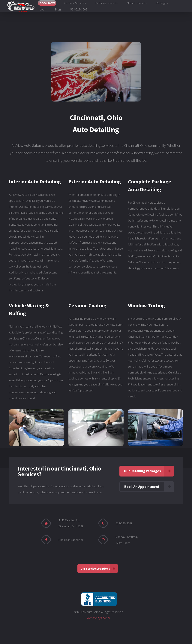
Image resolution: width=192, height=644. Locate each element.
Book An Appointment (142, 487)
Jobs (43, 9)
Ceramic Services (75, 3)
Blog (58, 9)
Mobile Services (137, 3)
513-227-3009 (79, 9)
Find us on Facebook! (71, 540)
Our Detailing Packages (142, 471)
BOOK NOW (47, 3)
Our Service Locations (95, 568)
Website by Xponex (99, 618)
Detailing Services (106, 3)
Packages (162, 3)
